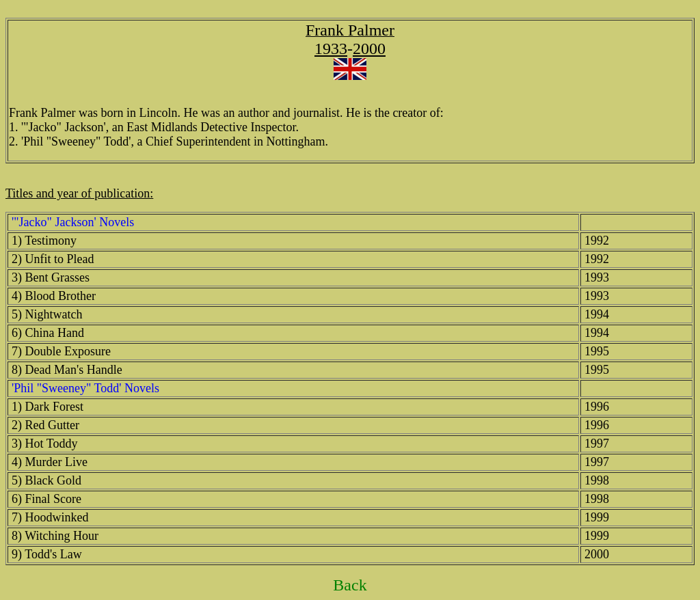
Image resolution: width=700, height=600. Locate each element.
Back (350, 585)
